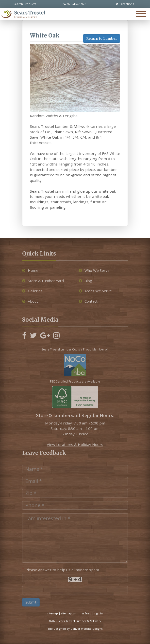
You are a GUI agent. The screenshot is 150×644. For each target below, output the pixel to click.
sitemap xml (69, 613)
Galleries (32, 291)
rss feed (86, 613)
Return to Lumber (102, 38)
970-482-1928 (75, 4)
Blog (85, 281)
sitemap (53, 613)
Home (30, 270)
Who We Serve (94, 270)
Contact (88, 301)
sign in (99, 613)
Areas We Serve (95, 291)
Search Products (25, 4)
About (30, 301)
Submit (31, 602)
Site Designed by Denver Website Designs (75, 629)
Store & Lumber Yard (43, 281)
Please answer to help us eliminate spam (61, 569)
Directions (125, 4)
